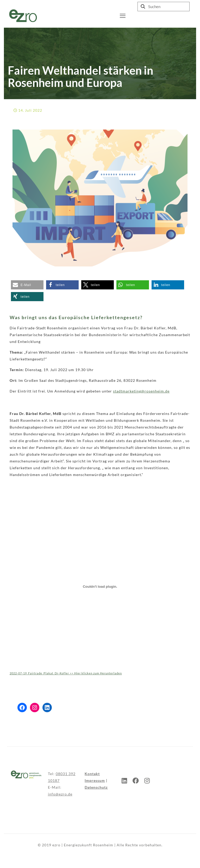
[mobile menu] (123, 16)
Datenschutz (96, 787)
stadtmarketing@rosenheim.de (141, 391)
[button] (27, 285)
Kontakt (92, 774)
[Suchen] (164, 7)
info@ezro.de (60, 794)
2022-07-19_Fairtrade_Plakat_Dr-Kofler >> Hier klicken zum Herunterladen (66, 673)
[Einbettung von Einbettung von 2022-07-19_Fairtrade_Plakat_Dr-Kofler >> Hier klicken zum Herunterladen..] (100, 586)
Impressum (95, 780)
